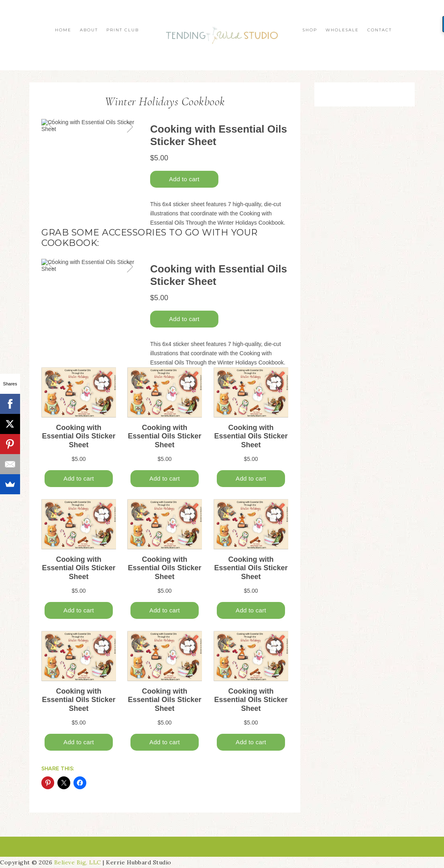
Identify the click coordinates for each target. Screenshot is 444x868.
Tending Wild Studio (222, 35)
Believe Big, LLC (78, 862)
